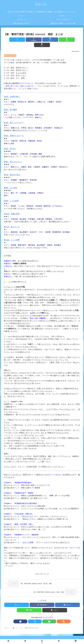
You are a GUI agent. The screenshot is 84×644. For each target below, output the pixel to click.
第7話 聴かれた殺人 (12, 169)
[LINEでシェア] (55, 40)
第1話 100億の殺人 (12, 91)
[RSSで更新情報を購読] (49, 616)
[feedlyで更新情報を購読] (44, 616)
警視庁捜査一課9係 (10, 50)
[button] (68, 40)
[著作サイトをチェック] (35, 616)
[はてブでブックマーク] (42, 40)
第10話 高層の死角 (12, 209)
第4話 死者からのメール (14, 130)
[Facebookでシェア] (29, 40)
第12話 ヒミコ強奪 (12, 235)
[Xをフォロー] (40, 616)
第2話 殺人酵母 (10, 104)
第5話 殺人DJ (10, 143)
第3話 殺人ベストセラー (14, 117)
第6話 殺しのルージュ (13, 156)
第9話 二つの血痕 (11, 195)
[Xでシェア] (16, 40)
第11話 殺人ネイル (12, 222)
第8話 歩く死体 (10, 182)
